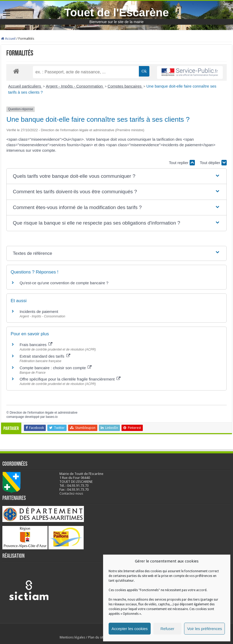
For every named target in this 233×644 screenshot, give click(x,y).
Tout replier (182, 163)
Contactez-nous (71, 493)
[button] (116, 176)
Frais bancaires (36, 345)
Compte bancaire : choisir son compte (55, 368)
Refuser (167, 629)
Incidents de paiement (39, 311)
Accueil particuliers (25, 86)
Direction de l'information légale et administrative (44, 413)
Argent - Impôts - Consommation (75, 86)
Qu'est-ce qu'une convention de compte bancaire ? (64, 283)
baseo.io (52, 417)
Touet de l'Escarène (116, 12)
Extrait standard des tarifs (45, 356)
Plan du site (97, 637)
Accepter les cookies (130, 629)
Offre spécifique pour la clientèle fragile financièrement (70, 379)
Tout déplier (213, 163)
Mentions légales (72, 637)
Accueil (8, 39)
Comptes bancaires (125, 86)
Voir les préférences (204, 629)
